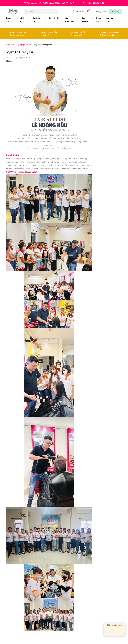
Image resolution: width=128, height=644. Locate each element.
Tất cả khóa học (78, 11)
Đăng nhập (101, 12)
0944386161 (98, 3)
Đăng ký (115, 12)
